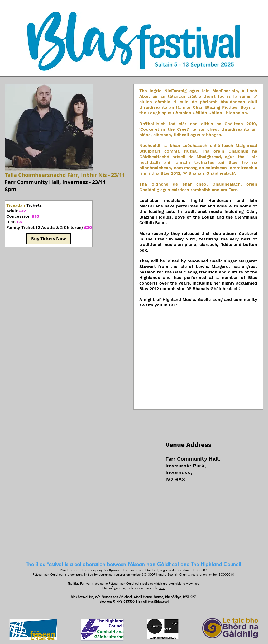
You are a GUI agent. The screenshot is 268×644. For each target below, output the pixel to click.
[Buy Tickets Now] (49, 239)
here (197, 583)
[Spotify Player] (198, 360)
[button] (49, 128)
